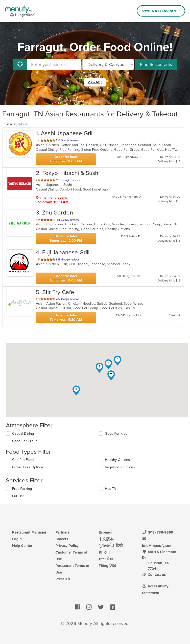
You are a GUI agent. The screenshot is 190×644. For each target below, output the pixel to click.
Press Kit (63, 579)
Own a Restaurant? (161, 11)
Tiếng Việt (107, 566)
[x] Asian (22, 124)
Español (106, 532)
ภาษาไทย (107, 559)
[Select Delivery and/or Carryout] (108, 64)
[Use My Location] (20, 64)
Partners (62, 532)
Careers (62, 539)
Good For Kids (116, 434)
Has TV (111, 489)
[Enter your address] (54, 64)
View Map (95, 82)
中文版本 (106, 539)
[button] (76, 390)
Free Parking (22, 489)
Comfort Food (23, 460)
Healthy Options (117, 460)
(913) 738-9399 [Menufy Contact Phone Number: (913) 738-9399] (158, 532)
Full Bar (18, 496)
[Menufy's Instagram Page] (89, 607)
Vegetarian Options (120, 467)
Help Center (22, 546)
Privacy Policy (67, 546)
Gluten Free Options (28, 467)
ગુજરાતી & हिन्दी (111, 546)
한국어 (104, 552)
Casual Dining (23, 434)
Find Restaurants (156, 64)
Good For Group (25, 441)
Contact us (154, 575)
